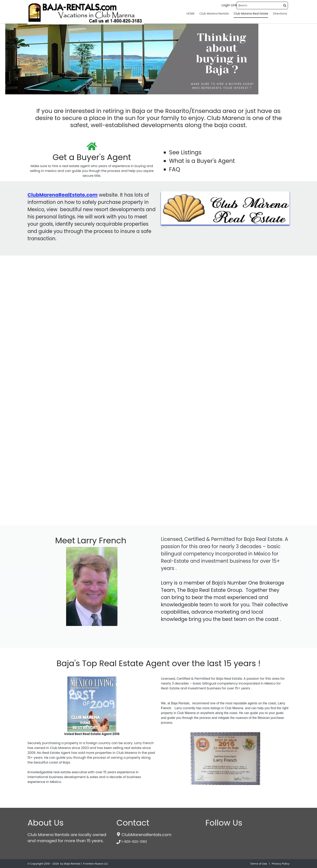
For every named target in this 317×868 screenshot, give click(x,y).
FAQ (175, 169)
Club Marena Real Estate (251, 14)
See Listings (185, 148)
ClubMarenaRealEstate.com (62, 195)
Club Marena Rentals (214, 14)
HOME (190, 14)
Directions (280, 14)
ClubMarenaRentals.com (146, 835)
